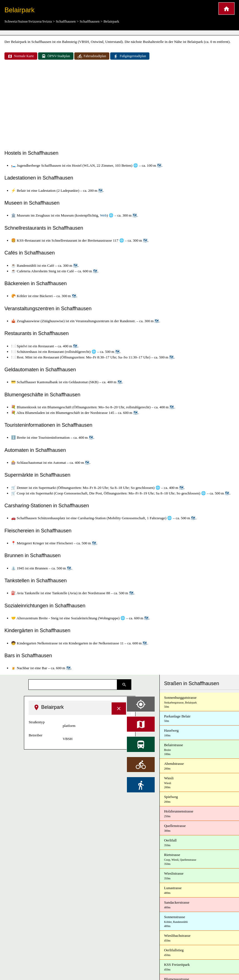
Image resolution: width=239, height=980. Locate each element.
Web (103, 215)
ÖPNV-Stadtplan (56, 56)
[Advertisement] (119, 105)
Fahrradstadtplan (92, 56)
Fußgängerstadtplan (130, 56)
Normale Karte (21, 56)
